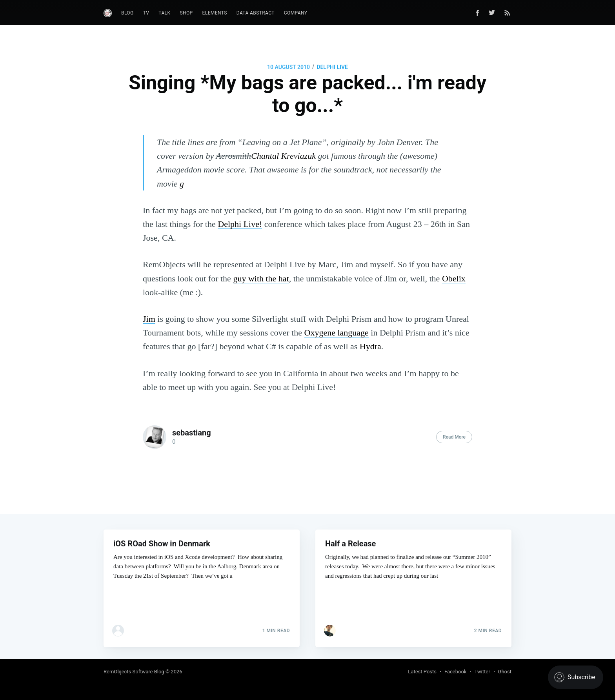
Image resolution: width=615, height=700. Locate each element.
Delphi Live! (240, 224)
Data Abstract (256, 13)
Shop (186, 13)
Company (296, 13)
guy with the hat (261, 278)
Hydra (370, 346)
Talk (164, 13)
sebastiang (192, 433)
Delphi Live (332, 67)
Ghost (505, 672)
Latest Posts (422, 672)
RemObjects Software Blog (134, 672)
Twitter (482, 672)
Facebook (455, 672)
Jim (149, 319)
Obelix (454, 278)
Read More (454, 437)
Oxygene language (337, 333)
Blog (127, 13)
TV (146, 13)
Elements (215, 13)
